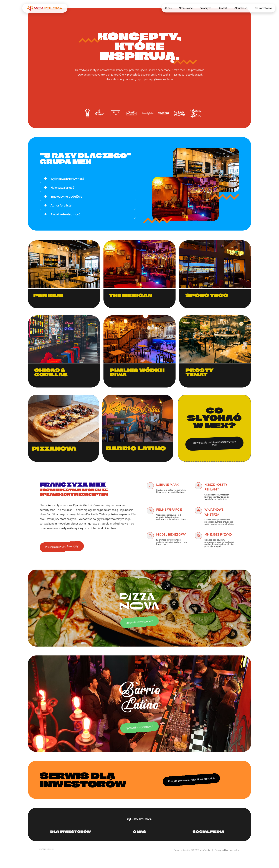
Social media (208, 831)
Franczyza (206, 8)
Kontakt (223, 8)
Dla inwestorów (263, 8)
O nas (168, 8)
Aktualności (241, 8)
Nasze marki (186, 8)
